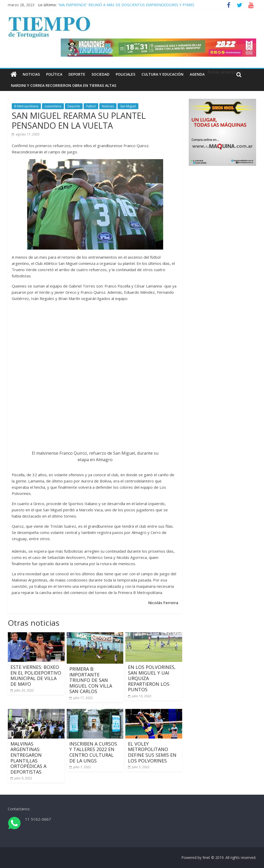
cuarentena (53, 106)
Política (54, 74)
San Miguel (128, 106)
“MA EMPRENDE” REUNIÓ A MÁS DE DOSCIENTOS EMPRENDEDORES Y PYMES (126, 5)
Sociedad (100, 74)
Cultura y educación (162, 74)
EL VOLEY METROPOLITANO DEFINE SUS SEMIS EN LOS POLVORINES (152, 752)
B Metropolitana (26, 106)
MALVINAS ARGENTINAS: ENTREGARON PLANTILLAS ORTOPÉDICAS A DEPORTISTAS (28, 758)
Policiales (125, 74)
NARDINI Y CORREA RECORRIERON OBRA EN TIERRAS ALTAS (64, 85)
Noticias (31, 74)
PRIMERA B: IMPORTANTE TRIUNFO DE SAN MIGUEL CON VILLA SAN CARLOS (91, 680)
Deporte (77, 74)
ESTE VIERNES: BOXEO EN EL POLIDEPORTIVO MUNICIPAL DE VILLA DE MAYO (36, 676)
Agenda (197, 74)
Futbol (91, 106)
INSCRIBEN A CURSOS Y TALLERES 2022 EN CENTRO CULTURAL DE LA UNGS (93, 752)
